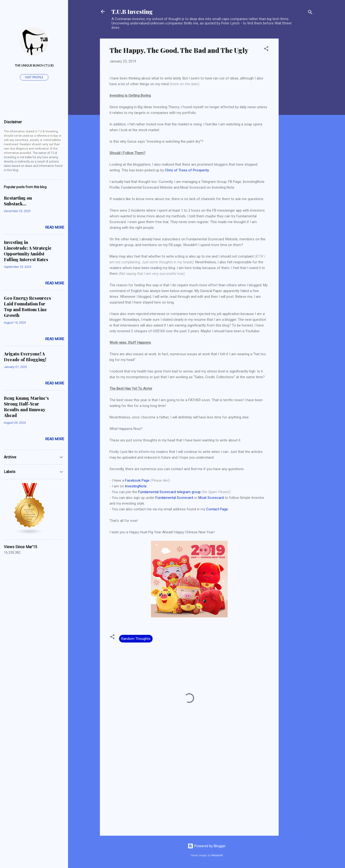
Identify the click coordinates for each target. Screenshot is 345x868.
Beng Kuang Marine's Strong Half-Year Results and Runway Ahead (26, 407)
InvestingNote (136, 486)
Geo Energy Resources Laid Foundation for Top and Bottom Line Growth (27, 307)
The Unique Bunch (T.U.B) (34, 65)
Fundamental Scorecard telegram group (170, 492)
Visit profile (34, 77)
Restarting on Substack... (18, 201)
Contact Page (217, 509)
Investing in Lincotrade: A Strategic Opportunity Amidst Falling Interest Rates (28, 251)
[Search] (310, 13)
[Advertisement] (298, 110)
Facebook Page (137, 480)
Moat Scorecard (211, 498)
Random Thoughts (136, 639)
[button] (266, 49)
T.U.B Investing (132, 11)
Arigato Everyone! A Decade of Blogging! (25, 357)
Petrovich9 (217, 855)
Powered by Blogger (207, 846)
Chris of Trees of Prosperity (187, 170)
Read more (55, 227)
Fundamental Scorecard (174, 498)
